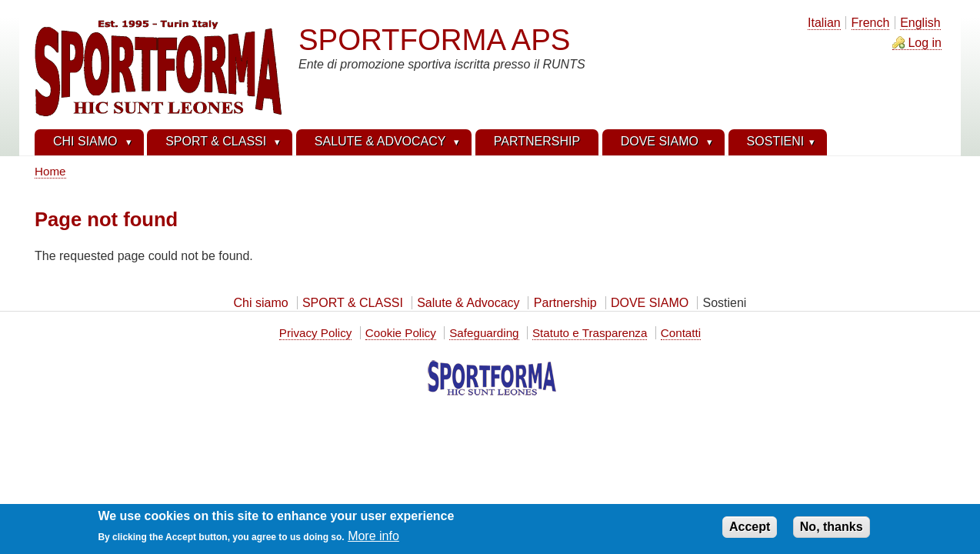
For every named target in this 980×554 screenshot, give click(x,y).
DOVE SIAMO (650, 303)
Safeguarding (484, 333)
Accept (750, 531)
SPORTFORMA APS (434, 40)
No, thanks (832, 531)
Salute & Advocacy (468, 303)
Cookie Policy (401, 333)
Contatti (681, 333)
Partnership (565, 303)
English (920, 23)
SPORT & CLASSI (353, 303)
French (871, 23)
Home (50, 171)
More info (373, 541)
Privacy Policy (316, 333)
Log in (925, 43)
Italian (824, 23)
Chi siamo (261, 303)
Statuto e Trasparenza (590, 333)
